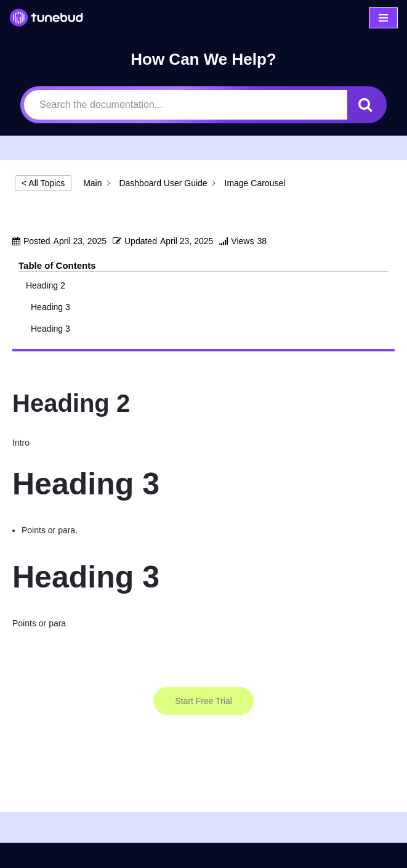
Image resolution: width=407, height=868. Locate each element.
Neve (147, 855)
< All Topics (43, 183)
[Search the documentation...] (186, 105)
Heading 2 (46, 285)
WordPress (247, 855)
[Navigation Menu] (383, 18)
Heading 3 (52, 307)
